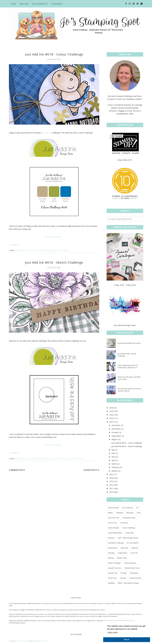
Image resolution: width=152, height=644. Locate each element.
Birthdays (21, 250)
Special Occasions (115, 568)
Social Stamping (130, 563)
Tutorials (123, 578)
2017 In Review (128, 508)
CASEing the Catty (129, 518)
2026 (112, 408)
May (113, 457)
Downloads (130, 533)
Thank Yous (112, 578)
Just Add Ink (47, 133)
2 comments (14, 453)
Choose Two (113, 523)
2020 (112, 478)
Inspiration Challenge (116, 543)
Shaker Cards (122, 558)
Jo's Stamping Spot (22, 641)
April (113, 460)
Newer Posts (18, 470)
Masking (135, 548)
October (115, 432)
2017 (112, 488)
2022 (112, 422)
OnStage (111, 553)
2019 (112, 481)
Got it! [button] (127, 640)
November (116, 429)
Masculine (125, 548)
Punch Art (134, 553)
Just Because (113, 548)
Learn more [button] (112, 632)
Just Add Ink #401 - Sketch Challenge (127, 355)
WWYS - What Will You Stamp (128, 583)
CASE (139, 513)
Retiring (111, 558)
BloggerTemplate (42, 641)
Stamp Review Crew (132, 568)
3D (137, 508)
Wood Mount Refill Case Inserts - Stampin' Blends (130, 390)
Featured (48, 250)
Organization (123, 553)
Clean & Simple (33, 459)
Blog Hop (130, 513)
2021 (112, 474)
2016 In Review (113, 508)
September (116, 436)
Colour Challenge (35, 250)
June (113, 453)
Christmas (124, 523)
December (116, 425)
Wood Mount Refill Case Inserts (129, 343)
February (115, 467)
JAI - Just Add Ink (61, 250)
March (114, 464)
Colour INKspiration (115, 533)
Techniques (134, 573)
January (115, 471)
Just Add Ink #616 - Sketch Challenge (54, 262)
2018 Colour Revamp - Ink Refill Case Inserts (129, 378)
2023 (112, 418)
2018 (112, 485)
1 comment (14, 245)
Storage (123, 573)
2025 (112, 411)
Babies (110, 513)
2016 (112, 492)
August (115, 439)
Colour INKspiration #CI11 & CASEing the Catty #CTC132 (128, 366)
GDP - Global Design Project (128, 538)
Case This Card (113, 518)
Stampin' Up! (113, 573)
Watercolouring (135, 578)
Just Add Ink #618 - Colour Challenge (54, 54)
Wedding (111, 583)
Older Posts (91, 470)
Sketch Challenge (74, 459)
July (113, 450)
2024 (112, 415)
